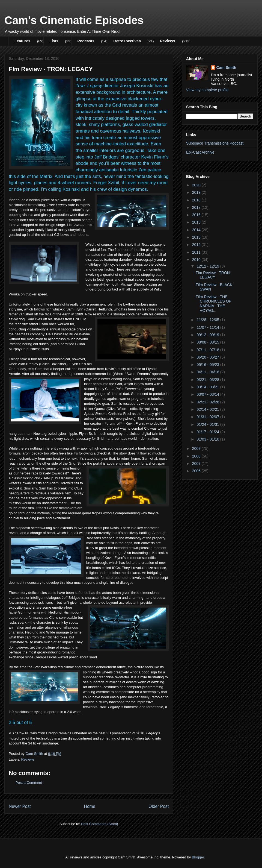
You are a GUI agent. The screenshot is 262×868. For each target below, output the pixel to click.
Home (90, 806)
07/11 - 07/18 (208, 350)
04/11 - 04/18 (208, 372)
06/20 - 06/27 (208, 357)
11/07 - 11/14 (208, 327)
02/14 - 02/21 (208, 409)
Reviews (168, 41)
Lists (54, 41)
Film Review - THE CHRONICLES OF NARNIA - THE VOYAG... (213, 304)
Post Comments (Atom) (99, 824)
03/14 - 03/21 (208, 387)
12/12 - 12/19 (208, 266)
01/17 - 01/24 (208, 432)
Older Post (159, 806)
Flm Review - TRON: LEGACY (213, 275)
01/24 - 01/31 (208, 424)
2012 (197, 245)
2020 (197, 185)
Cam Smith (226, 68)
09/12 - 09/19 (208, 335)
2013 (197, 237)
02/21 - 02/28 (208, 402)
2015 (197, 222)
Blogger (198, 857)
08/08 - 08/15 (208, 342)
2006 (197, 471)
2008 (197, 456)
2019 (197, 192)
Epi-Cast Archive (200, 152)
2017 (197, 207)
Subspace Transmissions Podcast (215, 143)
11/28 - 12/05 (208, 320)
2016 (197, 215)
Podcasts (86, 41)
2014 (197, 230)
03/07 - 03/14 (208, 394)
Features (22, 41)
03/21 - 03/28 (208, 380)
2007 (197, 464)
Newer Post (20, 806)
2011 (197, 252)
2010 (197, 260)
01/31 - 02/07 (208, 417)
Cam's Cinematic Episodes (74, 20)
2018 (197, 200)
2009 (197, 448)
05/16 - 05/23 (208, 365)
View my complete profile (207, 90)
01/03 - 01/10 (208, 439)
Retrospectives (127, 41)
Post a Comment (29, 783)
